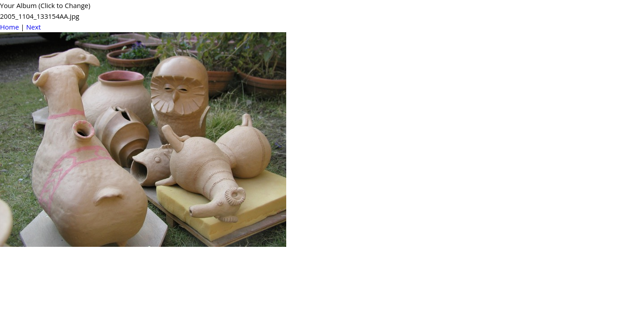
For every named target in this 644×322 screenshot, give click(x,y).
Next (33, 27)
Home (9, 27)
